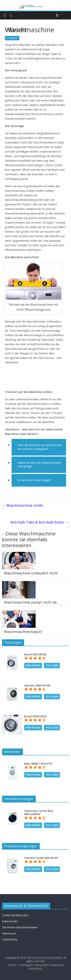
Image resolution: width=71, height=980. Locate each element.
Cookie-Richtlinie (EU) (15, 915)
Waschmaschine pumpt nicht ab (30, 602)
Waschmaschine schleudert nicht (31, 573)
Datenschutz (10, 921)
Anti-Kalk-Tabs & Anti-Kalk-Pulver (40, 522)
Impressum (9, 933)
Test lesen (52, 666)
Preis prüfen (33, 666)
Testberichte (10, 939)
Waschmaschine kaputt (23, 632)
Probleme (12, 38)
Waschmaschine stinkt (23, 505)
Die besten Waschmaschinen (20, 927)
